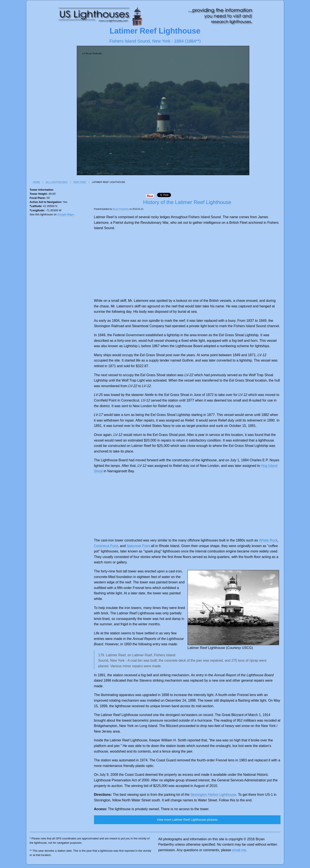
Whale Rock (268, 540)
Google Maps (66, 214)
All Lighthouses (57, 182)
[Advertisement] (187, 264)
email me (239, 850)
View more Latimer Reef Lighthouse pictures (187, 820)
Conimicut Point (106, 546)
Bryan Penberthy (121, 209)
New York (80, 182)
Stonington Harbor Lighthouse (213, 795)
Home (36, 182)
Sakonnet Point (138, 546)
